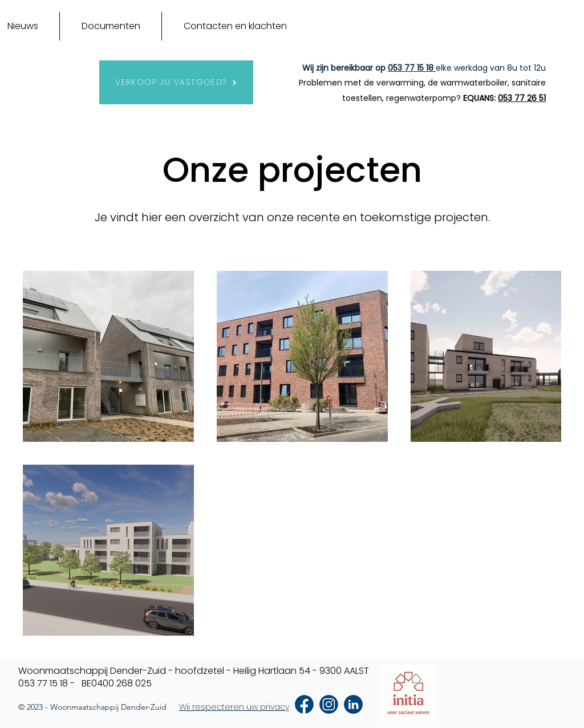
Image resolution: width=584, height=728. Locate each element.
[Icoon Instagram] (329, 704)
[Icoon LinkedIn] (353, 704)
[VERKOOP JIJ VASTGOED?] (176, 82)
